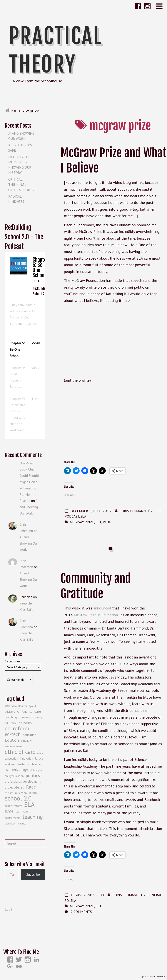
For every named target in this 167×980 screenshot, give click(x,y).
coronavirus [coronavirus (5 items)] (27, 717)
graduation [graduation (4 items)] (11, 759)
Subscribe (33, 874)
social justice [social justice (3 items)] (22, 812)
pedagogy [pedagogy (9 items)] (19, 770)
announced (102, 608)
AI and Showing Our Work (29, 507)
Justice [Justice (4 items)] (39, 759)
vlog (107, 522)
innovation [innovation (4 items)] (27, 759)
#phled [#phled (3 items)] (32, 706)
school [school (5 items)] (33, 793)
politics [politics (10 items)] (33, 775)
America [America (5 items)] (27, 712)
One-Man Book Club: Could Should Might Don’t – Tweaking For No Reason (29, 482)
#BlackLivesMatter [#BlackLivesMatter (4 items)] (16, 706)
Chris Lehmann (133, 511)
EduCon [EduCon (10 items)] (12, 740)
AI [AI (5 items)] (18, 712)
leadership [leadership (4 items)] (24, 764)
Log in (9, 909)
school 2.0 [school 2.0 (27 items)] (18, 798)
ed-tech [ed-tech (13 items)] (13, 734)
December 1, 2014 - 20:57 (91, 511)
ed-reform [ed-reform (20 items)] (17, 728)
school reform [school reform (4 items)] (13, 806)
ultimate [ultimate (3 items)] (22, 824)
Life (158, 511)
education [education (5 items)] (29, 735)
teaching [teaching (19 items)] (33, 817)
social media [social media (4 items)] (13, 818)
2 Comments (81, 912)
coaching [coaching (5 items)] (11, 717)
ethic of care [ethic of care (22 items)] (20, 752)
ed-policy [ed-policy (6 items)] (25, 723)
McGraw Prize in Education (96, 615)
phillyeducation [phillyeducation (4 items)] (14, 776)
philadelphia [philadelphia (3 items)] (36, 770)
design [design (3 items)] (40, 718)
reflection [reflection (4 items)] (21, 793)
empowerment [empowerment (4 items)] (14, 746)
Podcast (72, 516)
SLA (83, 516)
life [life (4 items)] (7, 770)
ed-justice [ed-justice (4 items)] (11, 723)
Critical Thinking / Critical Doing (21, 184)
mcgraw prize (82, 522)
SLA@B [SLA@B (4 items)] (9, 812)
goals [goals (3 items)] (40, 753)
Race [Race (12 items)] (31, 787)
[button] (25, 349)
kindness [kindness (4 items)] (10, 764)
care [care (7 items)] (38, 711)
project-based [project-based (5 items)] (14, 787)
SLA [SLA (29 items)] (29, 804)
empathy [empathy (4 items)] (26, 741)
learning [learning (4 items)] (37, 764)
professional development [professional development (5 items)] (23, 781)
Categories (13, 661)
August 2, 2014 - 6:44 (87, 895)
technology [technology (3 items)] (10, 824)
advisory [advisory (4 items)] (10, 712)
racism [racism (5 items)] (9, 793)
